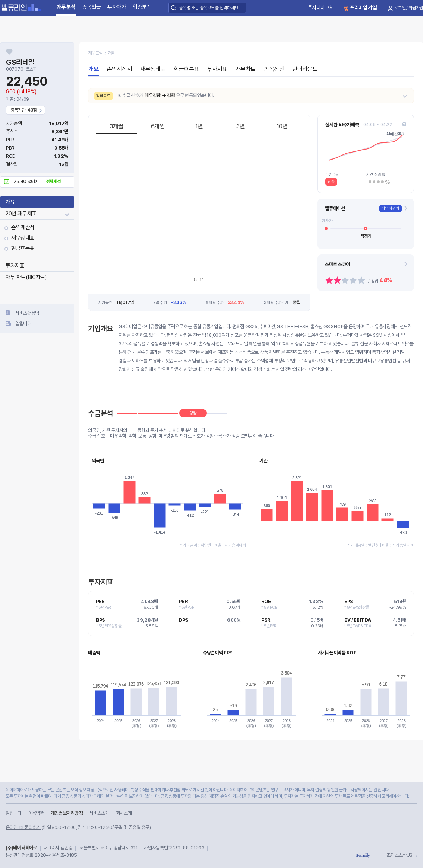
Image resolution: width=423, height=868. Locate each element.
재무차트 (246, 69)
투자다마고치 (321, 7)
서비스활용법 (27, 313)
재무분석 (66, 7)
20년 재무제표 (21, 214)
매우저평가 (390, 209)
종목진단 (274, 69)
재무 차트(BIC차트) (26, 277)
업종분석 (142, 7)
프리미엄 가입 (363, 7)
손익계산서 (23, 227)
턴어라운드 (305, 69)
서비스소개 (99, 813)
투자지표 (15, 266)
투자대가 (117, 7)
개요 (10, 202)
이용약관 (36, 813)
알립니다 (23, 324)
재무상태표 (23, 238)
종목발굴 (92, 7)
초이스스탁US (400, 855)
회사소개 (124, 813)
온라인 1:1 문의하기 (23, 827)
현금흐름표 (23, 248)
